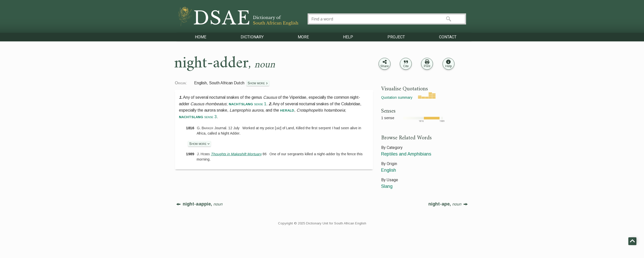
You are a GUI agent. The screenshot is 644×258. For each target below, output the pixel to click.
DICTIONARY (252, 37)
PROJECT (396, 37)
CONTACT (448, 37)
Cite (406, 66)
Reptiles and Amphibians (406, 154)
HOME (201, 37)
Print (427, 66)
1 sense (388, 118)
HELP (348, 37)
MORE (303, 37)
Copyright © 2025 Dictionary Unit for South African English (322, 223)
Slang (387, 186)
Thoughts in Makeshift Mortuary (236, 154)
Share (385, 66)
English (389, 170)
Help (448, 66)
